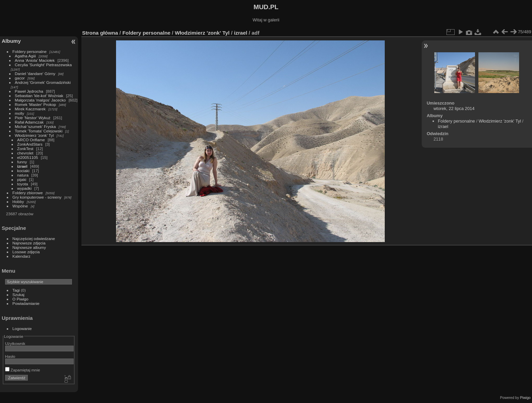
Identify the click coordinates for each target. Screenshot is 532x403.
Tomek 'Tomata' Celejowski (39, 131)
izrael (22, 166)
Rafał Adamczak (29, 122)
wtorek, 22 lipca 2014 (454, 108)
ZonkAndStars (30, 144)
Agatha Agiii (25, 56)
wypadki (25, 188)
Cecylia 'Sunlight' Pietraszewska (43, 65)
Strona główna (100, 33)
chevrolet (25, 153)
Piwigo (525, 398)
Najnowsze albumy (29, 247)
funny (22, 162)
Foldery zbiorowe (28, 193)
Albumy (11, 41)
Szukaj (18, 295)
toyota (23, 184)
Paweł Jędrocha (29, 91)
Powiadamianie (26, 303)
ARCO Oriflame (31, 140)
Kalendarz (22, 256)
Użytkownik (15, 343)
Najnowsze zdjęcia (29, 243)
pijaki (22, 179)
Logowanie (22, 328)
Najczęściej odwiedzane (34, 239)
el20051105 (28, 157)
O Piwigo (21, 299)
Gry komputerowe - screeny (37, 197)
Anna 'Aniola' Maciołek (35, 60)
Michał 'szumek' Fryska (35, 126)
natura (23, 175)
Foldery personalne (30, 51)
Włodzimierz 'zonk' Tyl (34, 135)
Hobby (18, 201)
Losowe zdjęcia (26, 252)
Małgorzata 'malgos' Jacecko (40, 100)
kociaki (23, 171)
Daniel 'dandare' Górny (35, 74)
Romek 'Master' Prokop (36, 104)
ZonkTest (25, 149)
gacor (20, 78)
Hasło (10, 356)
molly (20, 113)
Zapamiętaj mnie (23, 370)
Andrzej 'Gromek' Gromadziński (43, 82)
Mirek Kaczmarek (30, 109)
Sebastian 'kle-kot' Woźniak (39, 96)
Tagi (16, 290)
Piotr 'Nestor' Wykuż (33, 118)
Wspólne (20, 206)
